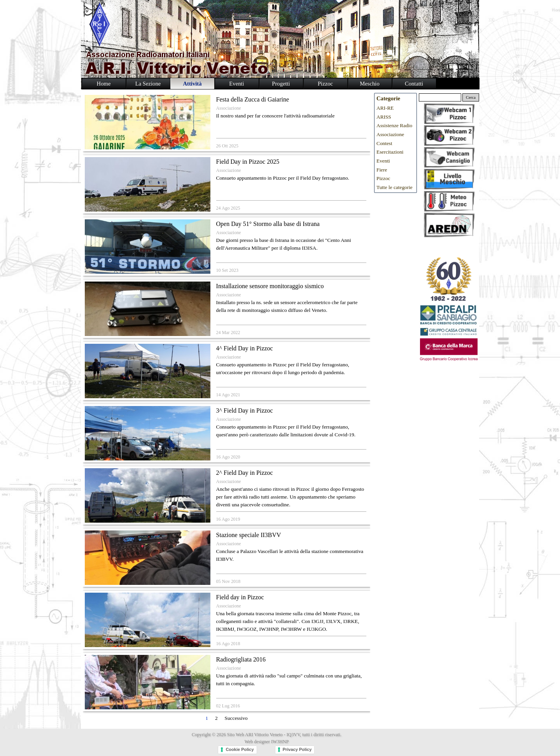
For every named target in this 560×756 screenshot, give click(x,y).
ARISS (384, 117)
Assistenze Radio (394, 125)
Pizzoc (383, 178)
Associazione (229, 108)
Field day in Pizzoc (240, 597)
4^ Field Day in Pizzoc (245, 348)
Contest (384, 143)
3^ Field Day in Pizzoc (245, 410)
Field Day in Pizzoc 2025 (248, 162)
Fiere (382, 170)
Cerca (471, 97)
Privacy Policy (297, 749)
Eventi (383, 161)
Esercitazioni (390, 152)
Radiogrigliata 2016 (241, 659)
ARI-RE (385, 108)
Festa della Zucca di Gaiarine (253, 99)
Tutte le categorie (395, 187)
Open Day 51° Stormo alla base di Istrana (268, 224)
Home (104, 84)
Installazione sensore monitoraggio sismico (270, 286)
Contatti (414, 84)
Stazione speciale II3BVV (249, 535)
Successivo (236, 718)
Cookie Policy (240, 749)
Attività (192, 84)
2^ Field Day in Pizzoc (245, 473)
